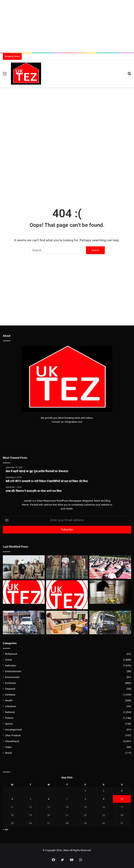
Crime (8, 660)
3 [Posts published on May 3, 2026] (122, 791)
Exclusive (10, 683)
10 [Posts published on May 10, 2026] (122, 799)
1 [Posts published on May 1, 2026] (85, 791)
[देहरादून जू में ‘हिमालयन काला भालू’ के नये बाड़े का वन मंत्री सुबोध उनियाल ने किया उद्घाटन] (110, 592)
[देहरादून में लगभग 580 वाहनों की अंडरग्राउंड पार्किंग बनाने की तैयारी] (67, 595)
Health (9, 700)
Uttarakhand (12, 741)
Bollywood (11, 654)
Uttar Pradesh (13, 735)
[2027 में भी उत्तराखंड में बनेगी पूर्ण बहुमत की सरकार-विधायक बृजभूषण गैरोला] (67, 622)
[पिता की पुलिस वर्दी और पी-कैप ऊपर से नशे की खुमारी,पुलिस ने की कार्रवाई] (24, 567)
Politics (9, 718)
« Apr (6, 829)
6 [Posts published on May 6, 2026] (49, 799)
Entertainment (13, 671)
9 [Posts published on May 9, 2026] (104, 799)
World (8, 753)
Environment (12, 677)
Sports (9, 724)
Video (8, 747)
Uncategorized (13, 730)
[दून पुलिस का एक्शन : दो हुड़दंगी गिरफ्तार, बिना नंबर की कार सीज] (67, 567)
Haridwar (10, 695)
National (10, 712)
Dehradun (11, 665)
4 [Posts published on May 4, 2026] (12, 799)
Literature (11, 706)
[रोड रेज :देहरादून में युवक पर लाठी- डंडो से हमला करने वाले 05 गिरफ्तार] (24, 622)
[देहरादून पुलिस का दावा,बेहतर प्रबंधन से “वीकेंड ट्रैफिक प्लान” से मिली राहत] (24, 592)
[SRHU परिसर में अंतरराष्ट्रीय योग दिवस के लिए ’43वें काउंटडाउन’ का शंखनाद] (110, 567)
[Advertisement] (67, 26)
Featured (10, 689)
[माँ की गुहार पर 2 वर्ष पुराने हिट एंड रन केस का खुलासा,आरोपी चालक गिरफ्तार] (110, 622)
